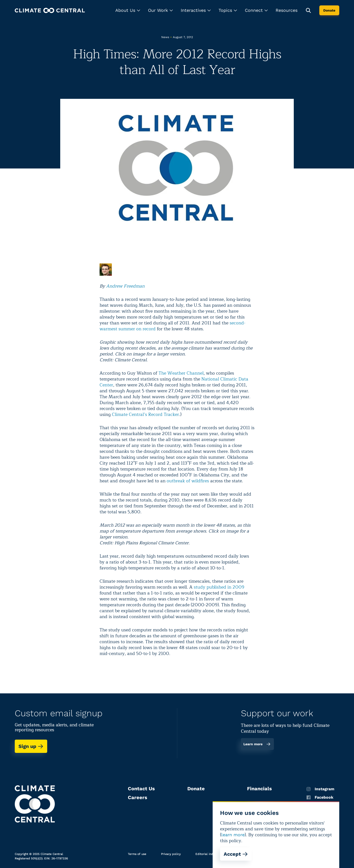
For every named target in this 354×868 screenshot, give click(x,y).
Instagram (320, 789)
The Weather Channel (181, 373)
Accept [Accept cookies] (236, 854)
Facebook (320, 797)
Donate (329, 10)
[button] (128, 10)
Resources (287, 10)
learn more (233, 835)
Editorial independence (212, 854)
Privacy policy (171, 854)
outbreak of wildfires (188, 481)
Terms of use (137, 854)
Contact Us (141, 789)
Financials (259, 789)
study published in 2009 (219, 587)
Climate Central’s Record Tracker (145, 414)
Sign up (31, 746)
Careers (138, 797)
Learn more (257, 744)
